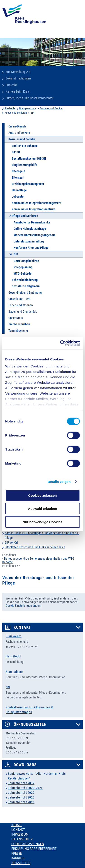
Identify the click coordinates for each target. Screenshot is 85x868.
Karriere (18, 858)
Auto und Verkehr (19, 133)
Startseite (10, 108)
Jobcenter (18, 197)
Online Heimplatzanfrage (30, 229)
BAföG (16, 152)
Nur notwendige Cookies (43, 522)
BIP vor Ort (11, 542)
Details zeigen (59, 482)
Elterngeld (18, 171)
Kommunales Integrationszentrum (33, 209)
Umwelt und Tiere (19, 299)
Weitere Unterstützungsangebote (35, 235)
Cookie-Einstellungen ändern (24, 606)
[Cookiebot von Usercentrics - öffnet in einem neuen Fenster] (61, 343)
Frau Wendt (14, 636)
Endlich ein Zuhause (25, 146)
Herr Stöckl (13, 656)
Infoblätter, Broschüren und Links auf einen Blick (35, 547)
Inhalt (17, 825)
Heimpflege (19, 190)
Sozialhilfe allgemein (26, 286)
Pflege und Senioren (16, 113)
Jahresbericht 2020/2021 (25, 788)
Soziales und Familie (51, 108)
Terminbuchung (18, 331)
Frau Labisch (15, 672)
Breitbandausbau (19, 324)
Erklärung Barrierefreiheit (34, 849)
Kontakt (22, 627)
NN (8, 687)
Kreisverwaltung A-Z (18, 72)
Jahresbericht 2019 (21, 783)
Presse (17, 854)
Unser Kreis (16, 318)
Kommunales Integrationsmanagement (36, 203)
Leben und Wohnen (21, 305)
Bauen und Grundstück (23, 312)
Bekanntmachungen (18, 78)
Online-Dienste (17, 126)
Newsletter (21, 863)
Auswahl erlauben (42, 509)
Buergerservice (28, 108)
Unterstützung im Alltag (29, 241)
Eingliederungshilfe (25, 165)
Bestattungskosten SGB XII (29, 158)
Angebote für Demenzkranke (32, 222)
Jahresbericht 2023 (21, 797)
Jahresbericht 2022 (21, 793)
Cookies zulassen (43, 495)
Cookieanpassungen (28, 844)
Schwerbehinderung (25, 280)
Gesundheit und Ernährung (25, 293)
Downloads (25, 765)
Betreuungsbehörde (26, 261)
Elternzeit (18, 177)
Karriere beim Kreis (17, 91)
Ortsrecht (11, 85)
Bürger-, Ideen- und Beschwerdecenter (29, 98)
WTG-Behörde (23, 273)
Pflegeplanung (23, 267)
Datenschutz (22, 839)
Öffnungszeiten (30, 724)
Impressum (20, 834)
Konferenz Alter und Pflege (31, 248)
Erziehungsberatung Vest (28, 184)
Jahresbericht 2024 (21, 802)
